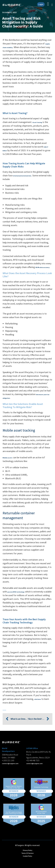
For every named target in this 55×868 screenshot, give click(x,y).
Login (41, 4)
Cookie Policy (27, 856)
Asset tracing (37, 122)
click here (38, 699)
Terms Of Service (27, 853)
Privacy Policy (28, 850)
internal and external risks (22, 176)
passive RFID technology (16, 592)
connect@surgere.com (10, 763)
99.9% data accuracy (42, 267)
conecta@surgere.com (34, 763)
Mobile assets (8, 458)
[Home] (13, 5)
